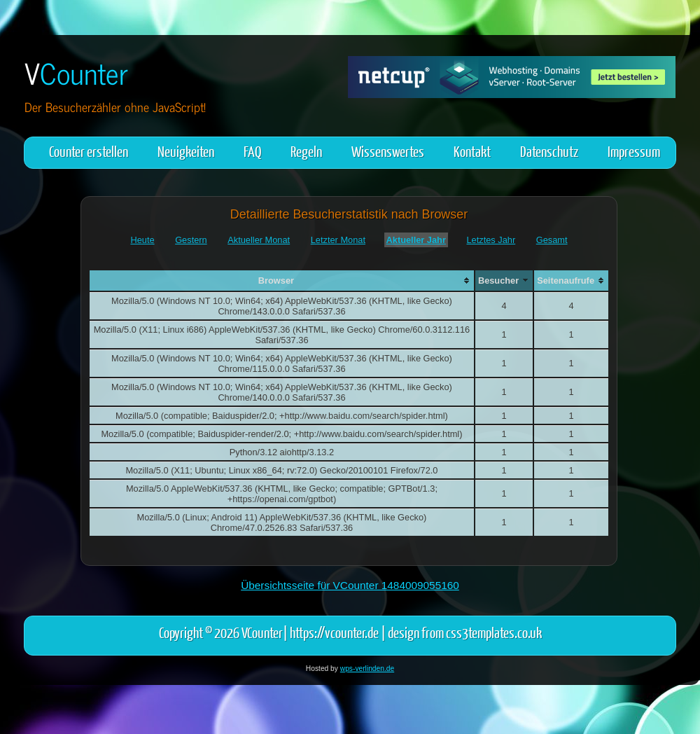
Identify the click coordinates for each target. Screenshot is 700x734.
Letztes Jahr (491, 240)
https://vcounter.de (334, 632)
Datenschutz (549, 151)
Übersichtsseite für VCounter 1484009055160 (350, 585)
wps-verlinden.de (367, 669)
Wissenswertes (388, 151)
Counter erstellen (89, 151)
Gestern (191, 240)
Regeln (306, 151)
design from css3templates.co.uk (465, 632)
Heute (142, 240)
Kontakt (472, 151)
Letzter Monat (338, 240)
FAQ (252, 151)
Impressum (634, 151)
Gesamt (552, 240)
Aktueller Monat (259, 240)
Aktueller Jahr (416, 240)
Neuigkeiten (186, 151)
